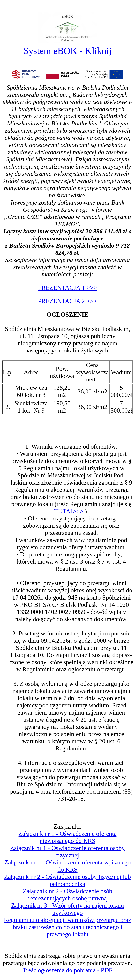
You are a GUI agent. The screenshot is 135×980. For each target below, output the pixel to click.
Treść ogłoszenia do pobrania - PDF (67, 970)
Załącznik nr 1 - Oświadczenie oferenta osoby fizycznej (67, 852)
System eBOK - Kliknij (68, 51)
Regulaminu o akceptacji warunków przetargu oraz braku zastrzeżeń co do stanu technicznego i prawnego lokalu (67, 927)
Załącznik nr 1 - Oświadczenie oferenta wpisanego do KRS (67, 866)
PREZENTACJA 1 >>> (67, 288)
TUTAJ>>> (70, 511)
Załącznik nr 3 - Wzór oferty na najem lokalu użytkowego (67, 909)
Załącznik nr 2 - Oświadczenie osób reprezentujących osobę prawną (67, 895)
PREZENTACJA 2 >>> (67, 301)
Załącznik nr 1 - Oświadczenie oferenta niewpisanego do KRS (68, 837)
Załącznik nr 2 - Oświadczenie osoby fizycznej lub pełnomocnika (68, 880)
